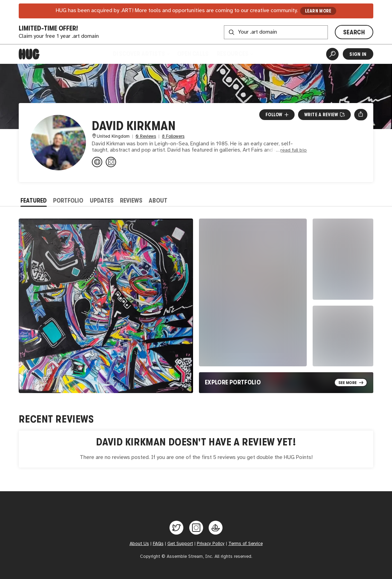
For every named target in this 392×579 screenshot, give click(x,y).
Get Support (180, 544)
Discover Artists (141, 54)
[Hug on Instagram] (196, 528)
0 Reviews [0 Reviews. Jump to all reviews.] (146, 137)
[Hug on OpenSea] (216, 528)
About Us (139, 544)
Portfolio (68, 201)
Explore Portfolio (233, 382)
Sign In (358, 54)
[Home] (29, 54)
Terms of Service (246, 544)
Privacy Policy (211, 544)
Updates (102, 201)
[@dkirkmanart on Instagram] (111, 162)
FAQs (158, 544)
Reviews (131, 201)
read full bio (294, 150)
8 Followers (173, 137)
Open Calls (193, 54)
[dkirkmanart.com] (97, 162)
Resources (235, 54)
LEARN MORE (318, 11)
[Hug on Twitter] (176, 528)
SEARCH (354, 32)
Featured (34, 201)
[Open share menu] (361, 114)
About (158, 201)
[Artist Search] (332, 54)
